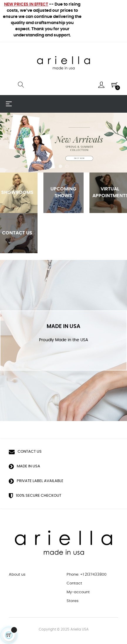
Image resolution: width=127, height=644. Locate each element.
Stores (73, 601)
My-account (78, 592)
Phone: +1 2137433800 (87, 575)
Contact (74, 583)
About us (17, 575)
